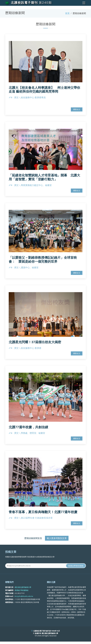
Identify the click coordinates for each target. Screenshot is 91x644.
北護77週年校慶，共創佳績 (28, 428)
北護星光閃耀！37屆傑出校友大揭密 (35, 343)
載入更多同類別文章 (57, 539)
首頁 (67, 13)
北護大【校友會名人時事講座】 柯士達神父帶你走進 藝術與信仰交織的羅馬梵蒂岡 (44, 91)
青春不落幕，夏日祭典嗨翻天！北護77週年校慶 (43, 513)
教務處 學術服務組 (22, 600)
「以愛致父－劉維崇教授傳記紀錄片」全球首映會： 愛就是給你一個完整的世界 (43, 261)
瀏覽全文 (77, 111)
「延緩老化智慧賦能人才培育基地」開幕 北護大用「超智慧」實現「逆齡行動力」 (44, 179)
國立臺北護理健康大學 (23, 597)
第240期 (45, 3)
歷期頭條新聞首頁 (33, 539)
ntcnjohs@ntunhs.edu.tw (24, 606)
